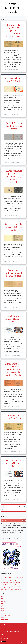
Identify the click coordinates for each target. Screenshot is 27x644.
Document (3, 600)
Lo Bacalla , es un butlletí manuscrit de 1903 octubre (14, 273)
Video (2, 621)
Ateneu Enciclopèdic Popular (14, 8)
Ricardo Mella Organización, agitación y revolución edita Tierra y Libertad (13, 31)
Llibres (2, 607)
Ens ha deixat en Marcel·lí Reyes (9, 584)
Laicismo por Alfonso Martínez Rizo (13, 319)
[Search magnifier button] (25, 520)
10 (2, 509)
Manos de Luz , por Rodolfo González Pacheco (13, 126)
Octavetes (3, 612)
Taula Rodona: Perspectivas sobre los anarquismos (13, 589)
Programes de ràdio (5, 615)
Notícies (3, 610)
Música (2, 609)
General (3, 603)
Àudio (2, 598)
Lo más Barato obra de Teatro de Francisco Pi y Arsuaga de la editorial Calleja (14, 369)
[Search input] (11, 520)
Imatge (2, 605)
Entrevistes (3, 602)
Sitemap (3, 635)
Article (2, 596)
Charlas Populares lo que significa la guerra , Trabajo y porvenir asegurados (14, 177)
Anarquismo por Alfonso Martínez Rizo (13, 463)
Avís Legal (4, 624)
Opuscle (3, 614)
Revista (2, 617)
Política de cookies (6, 628)
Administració (5, 638)
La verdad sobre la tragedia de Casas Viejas (13, 227)
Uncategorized (4, 619)
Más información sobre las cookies (10, 631)
